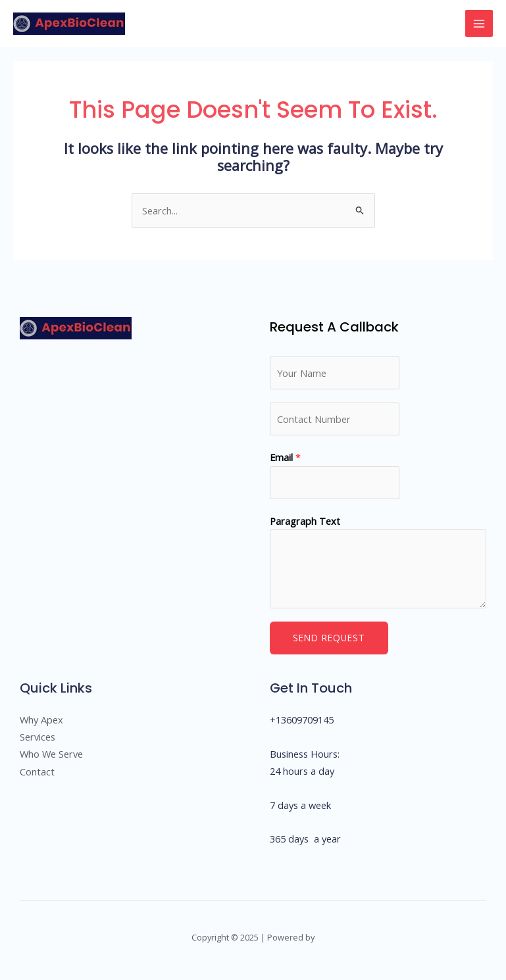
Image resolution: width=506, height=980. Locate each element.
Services (38, 737)
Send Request (329, 638)
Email (285, 457)
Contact (37, 772)
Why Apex (41, 720)
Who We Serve (51, 754)
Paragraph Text (305, 521)
